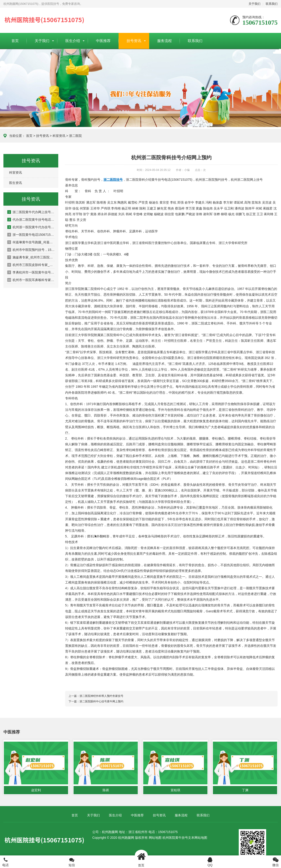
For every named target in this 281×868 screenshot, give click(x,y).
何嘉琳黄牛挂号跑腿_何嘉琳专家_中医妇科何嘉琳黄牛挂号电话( (31, 242)
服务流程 (164, 41)
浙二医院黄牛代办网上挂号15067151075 (31, 212)
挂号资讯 (134, 41)
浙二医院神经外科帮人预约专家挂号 (101, 696)
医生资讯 (16, 183)
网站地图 (155, 838)
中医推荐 (103, 41)
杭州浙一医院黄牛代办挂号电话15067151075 (31, 227)
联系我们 (272, 4)
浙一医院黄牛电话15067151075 (31, 235)
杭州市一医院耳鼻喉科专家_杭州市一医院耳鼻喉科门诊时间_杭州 (31, 280)
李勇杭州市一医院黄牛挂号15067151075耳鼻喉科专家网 (31, 272)
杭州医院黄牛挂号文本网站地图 (185, 838)
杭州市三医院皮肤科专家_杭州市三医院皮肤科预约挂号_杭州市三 (31, 265)
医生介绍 (73, 41)
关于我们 (254, 4)
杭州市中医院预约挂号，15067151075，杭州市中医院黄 (31, 250)
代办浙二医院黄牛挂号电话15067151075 (31, 220)
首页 (15, 41)
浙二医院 (75, 136)
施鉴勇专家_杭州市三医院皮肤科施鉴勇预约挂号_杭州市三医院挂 (31, 257)
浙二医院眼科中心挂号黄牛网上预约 (101, 701)
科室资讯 (59, 136)
